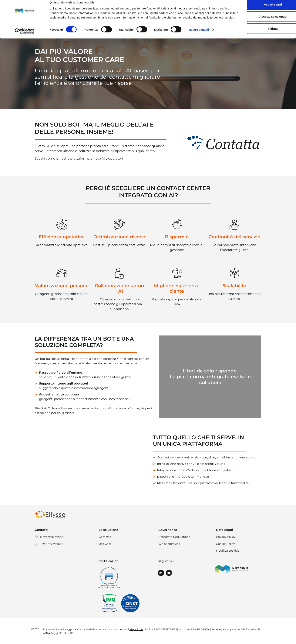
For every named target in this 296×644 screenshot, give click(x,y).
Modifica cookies (227, 551)
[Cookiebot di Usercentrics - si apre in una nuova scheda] (24, 40)
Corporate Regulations (174, 537)
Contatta (105, 537)
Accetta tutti (255, 10)
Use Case (105, 544)
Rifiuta (255, 34)
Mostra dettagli (199, 40)
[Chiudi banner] (290, 6)
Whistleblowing (169, 544)
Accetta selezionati (255, 22)
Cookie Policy (225, 544)
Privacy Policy (226, 537)
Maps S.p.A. (136, 629)
